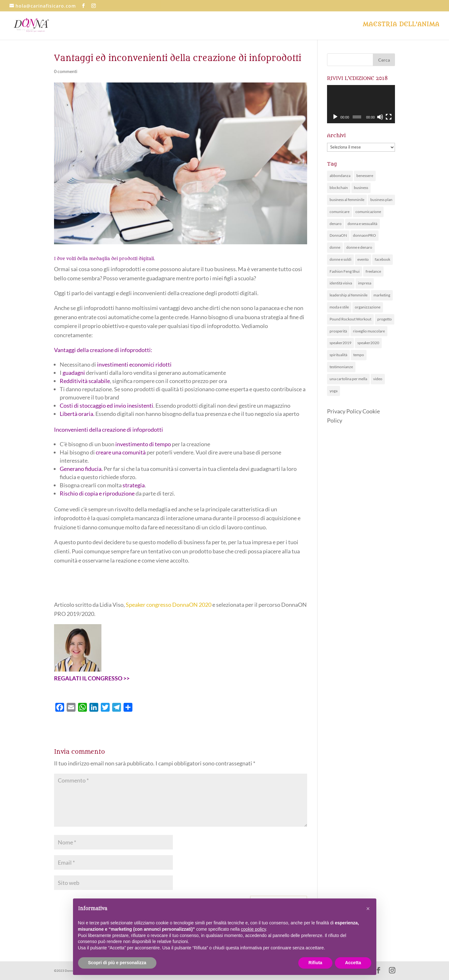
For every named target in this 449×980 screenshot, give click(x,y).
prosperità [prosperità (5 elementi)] (338, 331)
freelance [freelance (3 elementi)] (373, 271)
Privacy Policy (344, 411)
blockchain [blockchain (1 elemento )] (339, 188)
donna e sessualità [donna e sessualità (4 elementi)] (362, 224)
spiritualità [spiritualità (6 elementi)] (338, 355)
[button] (368, 909)
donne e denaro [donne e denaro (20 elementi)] (359, 247)
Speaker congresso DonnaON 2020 (169, 605)
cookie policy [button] (253, 929)
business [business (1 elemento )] (361, 188)
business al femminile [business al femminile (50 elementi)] (347, 200)
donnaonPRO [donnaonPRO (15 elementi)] (364, 235)
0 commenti (66, 71)
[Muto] (380, 117)
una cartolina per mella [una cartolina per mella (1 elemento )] (348, 379)
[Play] (335, 117)
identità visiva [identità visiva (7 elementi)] (341, 283)
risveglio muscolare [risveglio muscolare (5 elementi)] (369, 331)
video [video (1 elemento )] (378, 379)
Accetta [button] (353, 963)
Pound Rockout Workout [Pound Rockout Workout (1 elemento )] (350, 319)
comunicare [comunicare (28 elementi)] (340, 212)
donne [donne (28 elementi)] (335, 247)
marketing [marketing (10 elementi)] (382, 295)
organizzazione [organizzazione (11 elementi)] (368, 307)
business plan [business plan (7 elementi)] (381, 200)
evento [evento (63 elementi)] (363, 259)
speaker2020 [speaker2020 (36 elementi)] (368, 343)
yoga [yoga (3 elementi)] (334, 391)
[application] (361, 104)
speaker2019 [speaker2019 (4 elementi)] (340, 343)
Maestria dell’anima (401, 25)
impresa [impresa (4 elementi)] (365, 283)
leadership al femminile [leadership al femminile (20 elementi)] (349, 295)
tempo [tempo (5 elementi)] (359, 355)
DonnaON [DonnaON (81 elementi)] (338, 235)
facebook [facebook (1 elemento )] (382, 259)
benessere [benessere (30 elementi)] (365, 176)
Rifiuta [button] (315, 963)
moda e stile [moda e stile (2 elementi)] (339, 307)
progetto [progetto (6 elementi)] (385, 319)
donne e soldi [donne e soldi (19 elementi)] (340, 259)
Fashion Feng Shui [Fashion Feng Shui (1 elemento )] (345, 271)
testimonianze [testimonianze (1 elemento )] (341, 367)
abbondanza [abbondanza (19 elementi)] (340, 176)
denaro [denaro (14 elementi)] (336, 224)
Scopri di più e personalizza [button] (117, 963)
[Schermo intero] (389, 117)
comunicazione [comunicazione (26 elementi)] (368, 212)
